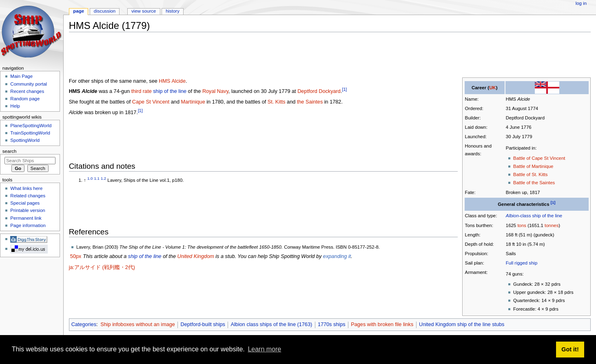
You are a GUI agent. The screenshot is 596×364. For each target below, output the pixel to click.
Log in (581, 3)
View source (144, 11)
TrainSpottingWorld (30, 133)
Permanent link (26, 218)
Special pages (25, 203)
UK (493, 88)
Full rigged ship (522, 263)
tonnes (552, 225)
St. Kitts (277, 102)
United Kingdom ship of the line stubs (462, 324)
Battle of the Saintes (534, 183)
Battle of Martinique (533, 166)
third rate (142, 91)
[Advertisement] (217, 57)
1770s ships (332, 324)
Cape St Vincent (151, 102)
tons (522, 225)
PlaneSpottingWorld (31, 126)
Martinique (193, 102)
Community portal (29, 84)
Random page (25, 99)
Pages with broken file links (382, 324)
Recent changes (27, 91)
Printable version (28, 210)
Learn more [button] (264, 349)
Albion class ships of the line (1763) (272, 324)
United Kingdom (195, 256)
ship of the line (547, 216)
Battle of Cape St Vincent (539, 158)
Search (10, 151)
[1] (553, 202)
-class (518, 216)
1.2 (103, 178)
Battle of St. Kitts (530, 174)
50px (76, 256)
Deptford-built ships (203, 324)
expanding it (337, 256)
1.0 (90, 178)
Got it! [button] (570, 349)
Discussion (105, 11)
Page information (28, 225)
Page (79, 11)
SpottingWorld (25, 140)
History (173, 11)
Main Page (21, 76)
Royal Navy (215, 91)
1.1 (97, 178)
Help (15, 106)
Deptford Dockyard (319, 91)
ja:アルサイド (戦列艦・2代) (102, 267)
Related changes (28, 196)
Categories (84, 324)
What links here (26, 188)
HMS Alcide (172, 81)
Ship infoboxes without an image (138, 324)
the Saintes (310, 102)
